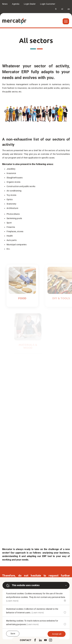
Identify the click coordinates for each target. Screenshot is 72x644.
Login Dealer (30, 4)
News (5, 4)
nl (62, 9)
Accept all (57, 634)
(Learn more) (12, 601)
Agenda (16, 4)
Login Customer (48, 4)
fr (56, 9)
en (69, 9)
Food (25, 298)
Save (13, 634)
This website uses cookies (23, 586)
